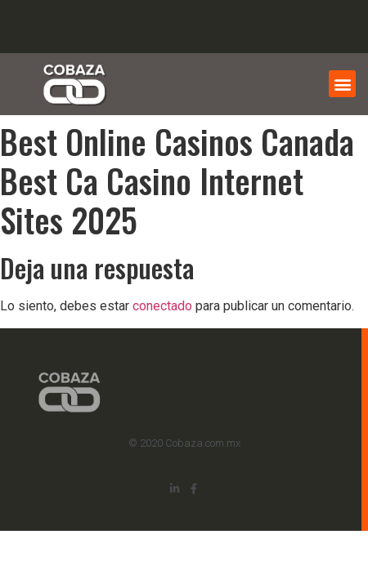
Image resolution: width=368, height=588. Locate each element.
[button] (342, 84)
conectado (162, 306)
